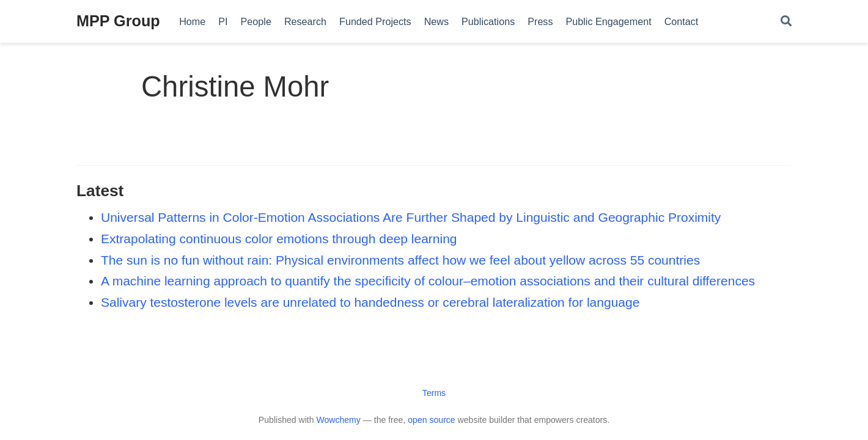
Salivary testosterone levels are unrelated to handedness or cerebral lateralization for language (370, 302)
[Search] (786, 22)
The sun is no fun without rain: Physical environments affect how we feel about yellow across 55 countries (400, 260)
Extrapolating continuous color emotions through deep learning (279, 239)
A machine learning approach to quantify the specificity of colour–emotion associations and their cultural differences (428, 281)
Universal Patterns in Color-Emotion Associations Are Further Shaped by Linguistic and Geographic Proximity (411, 217)
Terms (434, 393)
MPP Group (118, 21)
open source (431, 420)
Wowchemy (338, 420)
